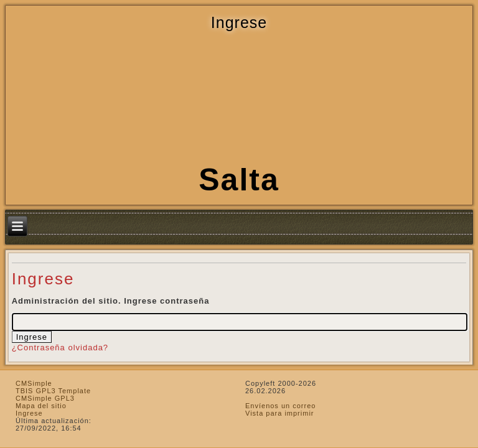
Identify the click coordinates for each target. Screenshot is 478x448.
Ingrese (29, 413)
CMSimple (34, 383)
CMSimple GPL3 (45, 398)
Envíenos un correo (280, 406)
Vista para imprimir (280, 413)
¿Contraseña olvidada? (60, 348)
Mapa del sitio (41, 406)
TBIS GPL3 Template (53, 391)
